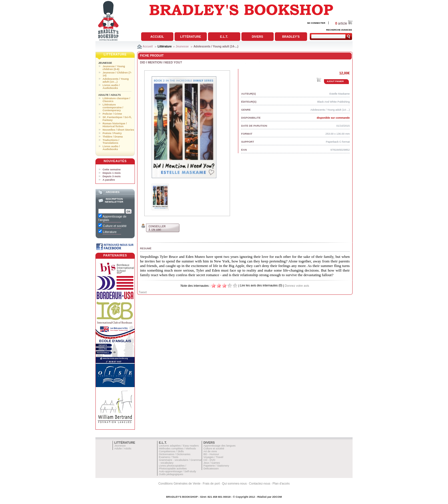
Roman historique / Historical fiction (115, 125)
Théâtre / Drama (113, 137)
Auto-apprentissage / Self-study (177, 471)
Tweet (143, 292)
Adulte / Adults (110, 95)
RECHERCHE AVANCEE (339, 30)
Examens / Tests (169, 457)
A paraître (109, 180)
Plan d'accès (281, 483)
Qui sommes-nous (234, 483)
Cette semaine (112, 170)
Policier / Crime (112, 114)
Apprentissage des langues (220, 446)
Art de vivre (210, 451)
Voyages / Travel (213, 457)
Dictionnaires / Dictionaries (175, 454)
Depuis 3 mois (112, 176)
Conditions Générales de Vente (179, 483)
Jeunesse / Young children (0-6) (114, 68)
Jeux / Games (212, 463)
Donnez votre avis (297, 286)
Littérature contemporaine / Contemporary (113, 107)
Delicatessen (211, 469)
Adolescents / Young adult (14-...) (216, 46)
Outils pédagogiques (171, 474)
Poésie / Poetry (112, 133)
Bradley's (291, 37)
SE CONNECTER (316, 23)
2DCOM (277, 497)
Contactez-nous (260, 483)
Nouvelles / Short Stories (118, 130)
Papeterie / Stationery (216, 466)
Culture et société (214, 449)
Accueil (157, 37)
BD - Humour (211, 454)
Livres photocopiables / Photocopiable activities (173, 467)
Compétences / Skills (171, 451)
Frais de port (211, 483)
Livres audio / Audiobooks (111, 87)
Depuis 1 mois (112, 173)
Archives (113, 192)
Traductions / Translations (111, 142)
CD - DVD (209, 460)
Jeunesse (182, 46)
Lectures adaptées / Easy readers (179, 446)
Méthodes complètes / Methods (177, 449)
